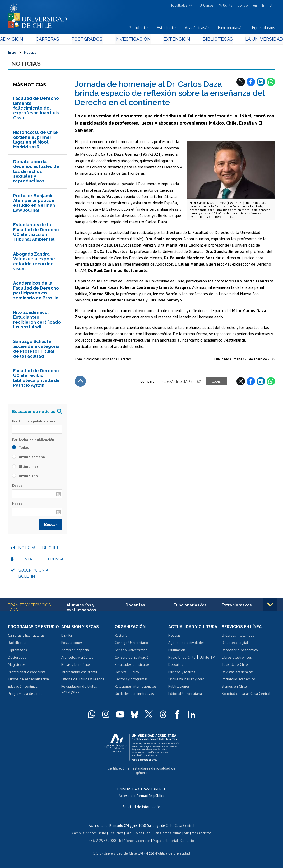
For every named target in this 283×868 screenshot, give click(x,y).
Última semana (29, 459)
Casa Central (184, 826)
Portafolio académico (238, 681)
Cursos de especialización (28, 686)
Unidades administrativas (134, 695)
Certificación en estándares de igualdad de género (142, 775)
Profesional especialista (27, 678)
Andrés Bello (98, 834)
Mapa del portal (163, 841)
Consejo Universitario (131, 644)
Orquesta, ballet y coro (186, 681)
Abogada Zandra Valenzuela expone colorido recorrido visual (34, 263)
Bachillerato (17, 649)
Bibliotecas (212, 40)
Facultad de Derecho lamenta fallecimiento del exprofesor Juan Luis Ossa (36, 110)
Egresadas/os (264, 29)
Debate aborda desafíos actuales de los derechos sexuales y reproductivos (36, 173)
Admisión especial (76, 652)
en (255, 5)
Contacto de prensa (41, 561)
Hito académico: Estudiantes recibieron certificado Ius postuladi (37, 321)
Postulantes (139, 29)
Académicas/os (198, 29)
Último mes (25, 468)
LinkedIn (261, 83)
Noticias (30, 53)
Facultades (179, 5)
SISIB (100, 854)
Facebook (251, 83)
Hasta (17, 505)
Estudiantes (167, 29)
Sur (185, 834)
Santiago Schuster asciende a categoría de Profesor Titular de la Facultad (36, 350)
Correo (243, 5)
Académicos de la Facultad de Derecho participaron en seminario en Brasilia (36, 292)
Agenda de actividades (186, 644)
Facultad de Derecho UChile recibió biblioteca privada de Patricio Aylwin (36, 380)
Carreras (53, 40)
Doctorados (17, 664)
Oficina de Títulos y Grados (83, 681)
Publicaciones (179, 688)
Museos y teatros (182, 674)
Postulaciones (72, 644)
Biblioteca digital (235, 644)
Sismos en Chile (234, 688)
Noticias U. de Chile (39, 549)
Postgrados (90, 40)
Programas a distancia (25, 700)
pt (271, 5)
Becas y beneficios (76, 666)
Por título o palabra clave (34, 422)
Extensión (174, 40)
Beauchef (117, 834)
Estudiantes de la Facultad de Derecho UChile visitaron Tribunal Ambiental (36, 234)
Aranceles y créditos (77, 659)
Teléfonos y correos (134, 841)
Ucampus (247, 637)
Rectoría (121, 637)
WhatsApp (271, 83)
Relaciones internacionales (136, 688)
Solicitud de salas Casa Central (246, 695)
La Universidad (255, 40)
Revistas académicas (238, 674)
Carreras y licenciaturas (26, 642)
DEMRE (67, 637)
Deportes (176, 666)
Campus (81, 834)
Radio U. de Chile (182, 659)
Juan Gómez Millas (166, 834)
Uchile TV (207, 659)
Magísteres (17, 671)
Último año (25, 478)
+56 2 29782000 (104, 841)
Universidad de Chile (121, 854)
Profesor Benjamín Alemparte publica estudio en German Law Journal (34, 204)
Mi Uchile (226, 5)
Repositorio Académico (240, 652)
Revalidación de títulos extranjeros (79, 691)
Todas (20, 449)
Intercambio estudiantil (79, 674)
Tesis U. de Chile (235, 666)
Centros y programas (131, 681)
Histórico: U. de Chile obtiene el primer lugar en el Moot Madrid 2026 (36, 141)
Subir (80, 383)
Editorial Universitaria (185, 695)
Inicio (12, 53)
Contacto (184, 841)
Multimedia (177, 652)
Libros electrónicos (237, 659)
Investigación (133, 40)
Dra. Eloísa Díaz (138, 834)
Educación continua (23, 693)
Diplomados (17, 657)
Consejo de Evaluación (133, 659)
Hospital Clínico (127, 674)
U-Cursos (207, 5)
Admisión (20, 40)
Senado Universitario (131, 652)
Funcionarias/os (231, 29)
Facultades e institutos (132, 666)
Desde (17, 487)
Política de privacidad (171, 854)
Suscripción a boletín (33, 575)
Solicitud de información (141, 808)
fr (263, 5)
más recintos (199, 834)
